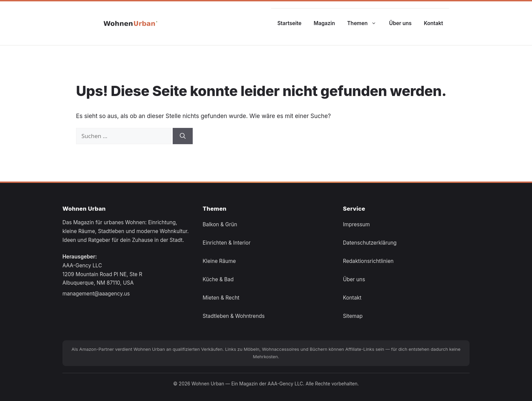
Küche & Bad (218, 279)
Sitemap (353, 316)
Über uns (400, 23)
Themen (365, 23)
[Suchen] (183, 136)
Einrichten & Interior (226, 243)
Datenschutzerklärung (370, 243)
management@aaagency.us (96, 294)
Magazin (325, 23)
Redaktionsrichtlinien (368, 261)
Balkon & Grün (220, 224)
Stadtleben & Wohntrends (234, 316)
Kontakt (433, 23)
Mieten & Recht (221, 298)
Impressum (356, 224)
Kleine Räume (219, 261)
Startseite (289, 23)
